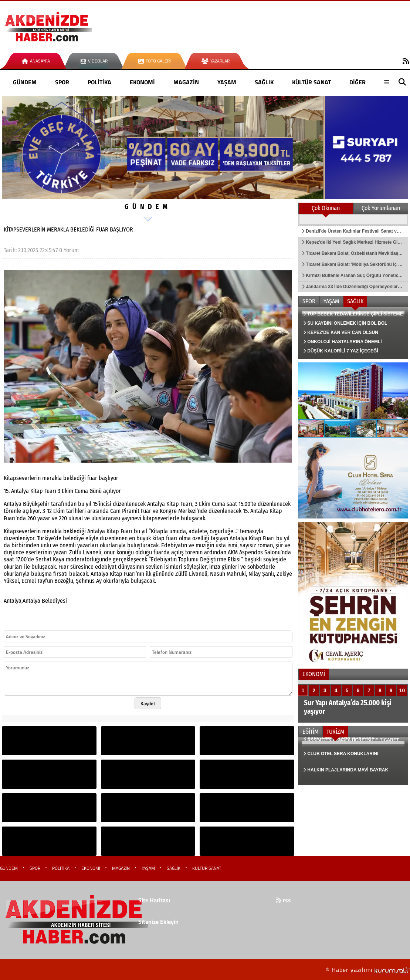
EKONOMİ (142, 82)
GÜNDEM (25, 82)
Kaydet (148, 703)
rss (284, 900)
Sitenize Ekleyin (158, 922)
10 (402, 690)
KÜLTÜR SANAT (311, 82)
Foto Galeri (155, 61)
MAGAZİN (186, 82)
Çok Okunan (326, 208)
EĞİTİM (310, 732)
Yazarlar (216, 61)
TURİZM (335, 732)
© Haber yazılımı (368, 970)
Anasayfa (36, 61)
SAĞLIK (264, 82)
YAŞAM (227, 82)
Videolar (94, 61)
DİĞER (358, 82)
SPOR (62, 82)
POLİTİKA (99, 82)
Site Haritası (154, 900)
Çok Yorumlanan (381, 208)
